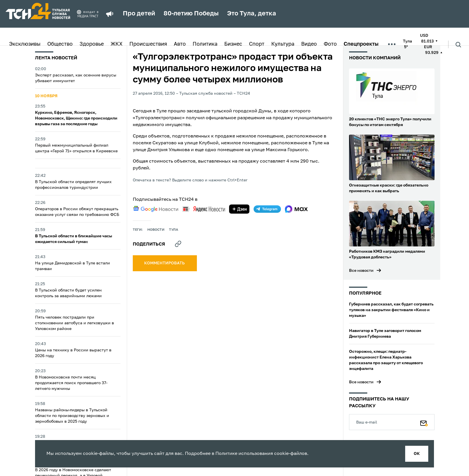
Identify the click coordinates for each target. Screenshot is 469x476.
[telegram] (267, 209)
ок (417, 454)
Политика (205, 44)
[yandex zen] (239, 209)
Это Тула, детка (252, 14)
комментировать (165, 263)
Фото (330, 44)
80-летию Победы (191, 14)
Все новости (361, 271)
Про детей (139, 14)
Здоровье (92, 44)
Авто (180, 44)
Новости (156, 230)
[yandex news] (204, 209)
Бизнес (233, 44)
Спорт (257, 44)
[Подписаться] (424, 422)
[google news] (156, 209)
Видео (309, 44)
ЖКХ (117, 44)
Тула (174, 230)
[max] (296, 209)
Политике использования (244, 454)
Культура (283, 44)
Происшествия (148, 44)
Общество (60, 44)
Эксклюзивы (25, 44)
